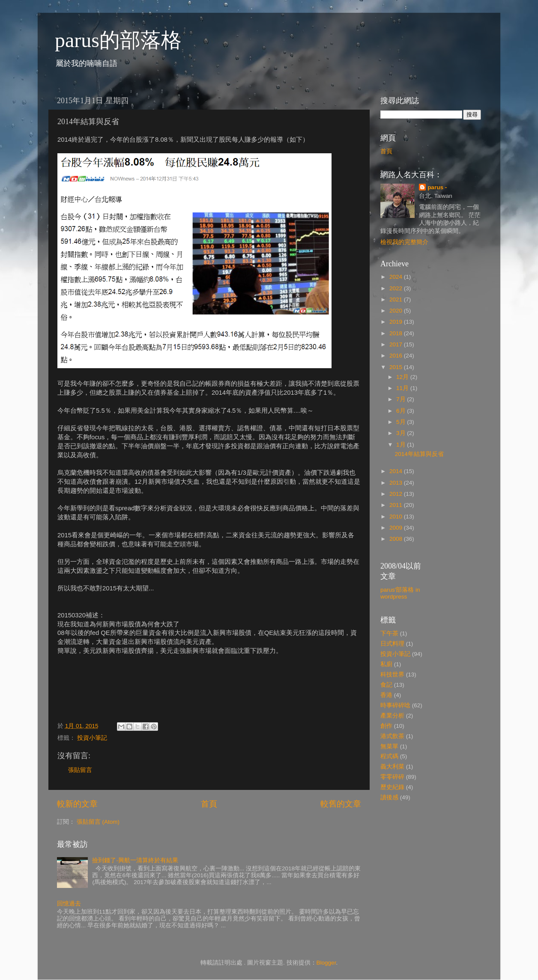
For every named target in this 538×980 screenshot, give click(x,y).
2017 (397, 344)
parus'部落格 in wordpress (400, 593)
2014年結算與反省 (419, 454)
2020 (397, 311)
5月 (402, 422)
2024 (397, 277)
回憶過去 (69, 904)
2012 (397, 494)
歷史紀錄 (392, 787)
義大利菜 (392, 767)
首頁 (209, 804)
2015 (397, 367)
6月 (402, 411)
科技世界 (392, 675)
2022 (397, 288)
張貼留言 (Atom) (98, 822)
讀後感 (389, 797)
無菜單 (389, 746)
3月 (402, 433)
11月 (403, 388)
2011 (397, 505)
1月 (402, 445)
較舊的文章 (341, 804)
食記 (386, 685)
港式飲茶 (392, 736)
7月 (402, 399)
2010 (397, 517)
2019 (397, 322)
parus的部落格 (118, 40)
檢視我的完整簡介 (404, 242)
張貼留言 (80, 770)
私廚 (386, 664)
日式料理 (392, 644)
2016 (397, 356)
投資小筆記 (92, 738)
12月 (403, 377)
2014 (397, 471)
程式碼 (389, 756)
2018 (397, 333)
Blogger (326, 963)
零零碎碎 (392, 777)
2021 (397, 299)
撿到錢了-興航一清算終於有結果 (135, 860)
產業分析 (392, 716)
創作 (386, 726)
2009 (397, 528)
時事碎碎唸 (395, 705)
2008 (397, 539)
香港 (386, 695)
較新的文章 (77, 804)
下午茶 (389, 633)
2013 (397, 483)
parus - (437, 187)
